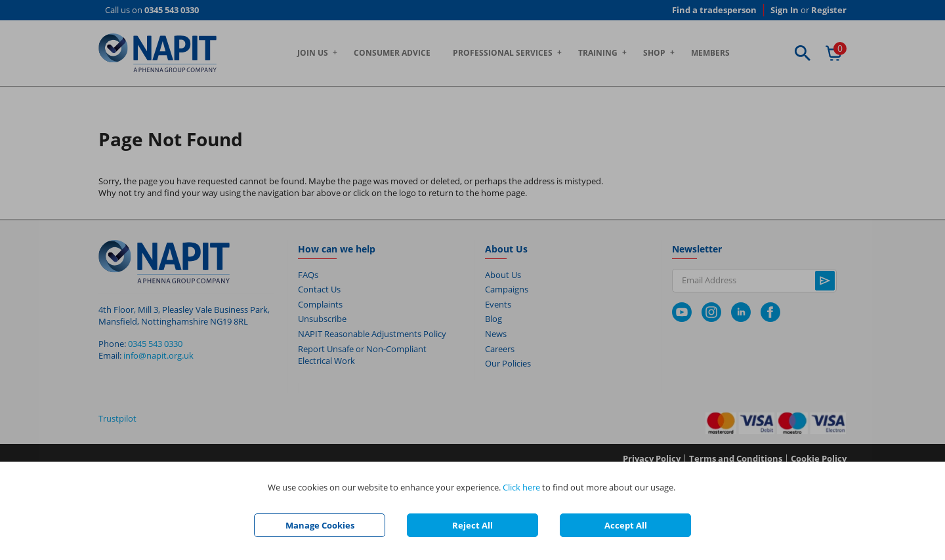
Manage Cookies (320, 525)
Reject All (472, 525)
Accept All (626, 525)
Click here (521, 487)
